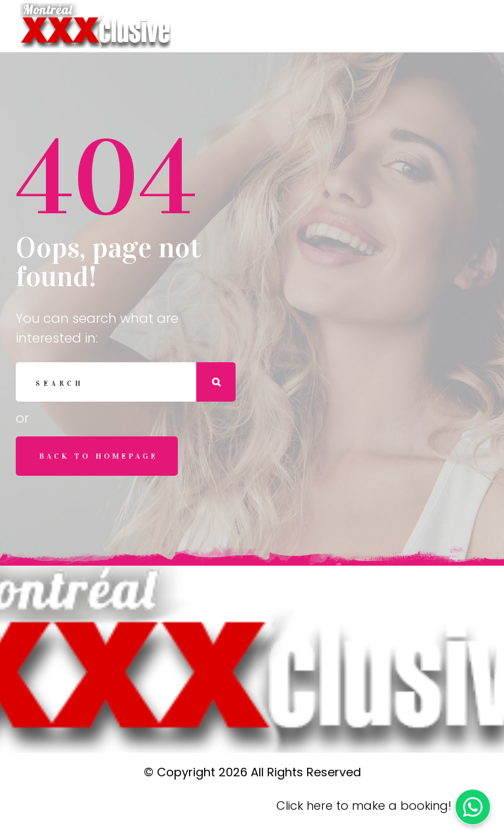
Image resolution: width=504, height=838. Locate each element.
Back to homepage (99, 456)
